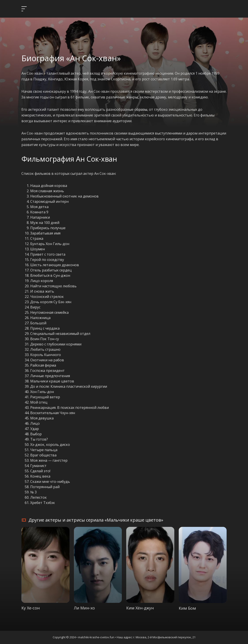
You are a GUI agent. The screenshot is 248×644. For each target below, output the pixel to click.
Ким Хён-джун (140, 608)
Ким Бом (187, 608)
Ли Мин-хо (84, 608)
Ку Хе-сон (31, 608)
